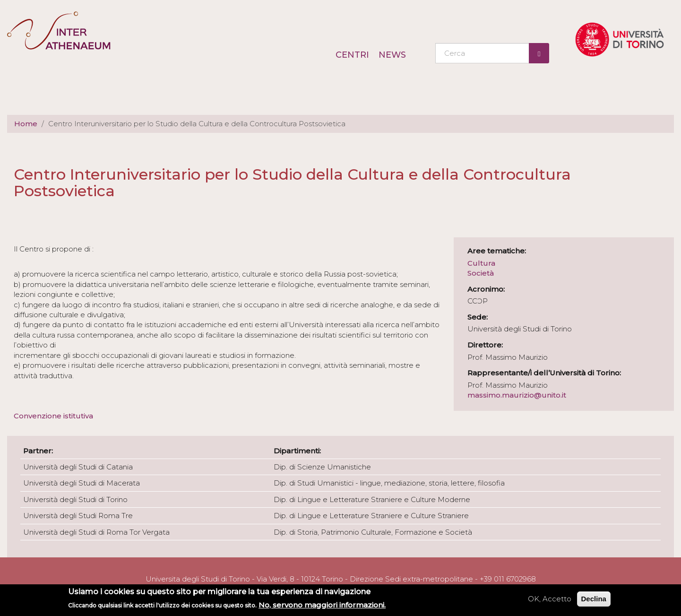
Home (26, 124)
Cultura (481, 263)
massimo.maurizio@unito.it (517, 395)
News (392, 55)
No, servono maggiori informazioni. (322, 605)
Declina (594, 599)
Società (481, 273)
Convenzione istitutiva (54, 416)
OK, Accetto (550, 599)
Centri (352, 55)
